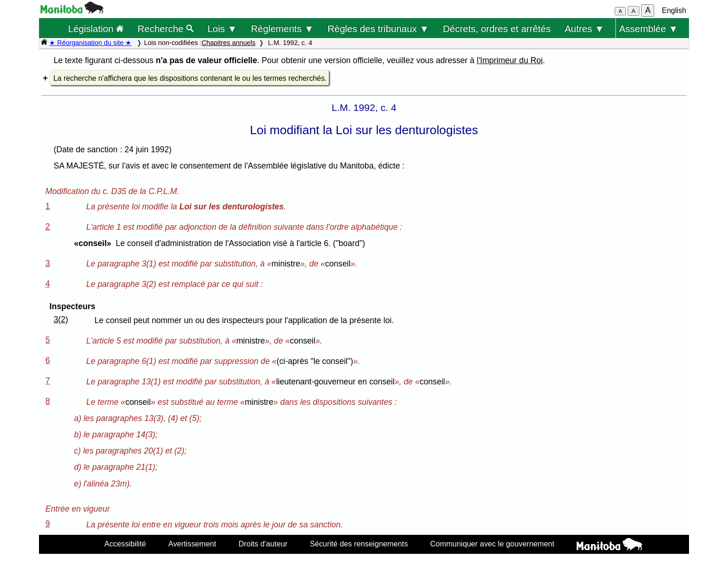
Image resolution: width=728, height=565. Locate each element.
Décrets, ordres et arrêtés (497, 29)
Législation (96, 29)
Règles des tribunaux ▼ (378, 29)
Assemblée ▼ (648, 29)
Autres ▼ (584, 29)
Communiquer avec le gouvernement (492, 544)
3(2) (61, 319)
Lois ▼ (222, 29)
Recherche (166, 29)
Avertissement (192, 544)
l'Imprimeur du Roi (510, 60)
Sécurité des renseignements (359, 544)
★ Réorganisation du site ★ (90, 43)
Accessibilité (125, 544)
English (674, 10)
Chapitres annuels (228, 43)
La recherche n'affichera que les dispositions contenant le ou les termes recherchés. (190, 78)
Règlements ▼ (282, 29)
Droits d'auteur (263, 544)
